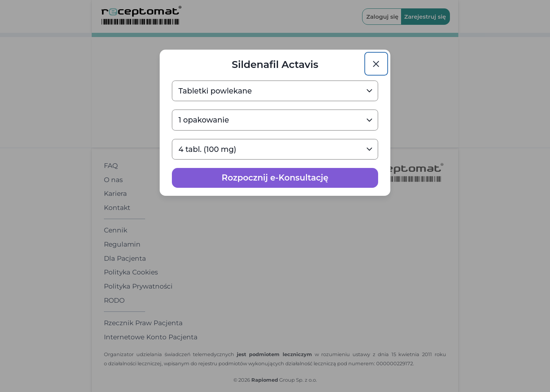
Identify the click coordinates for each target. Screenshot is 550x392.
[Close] (376, 64)
